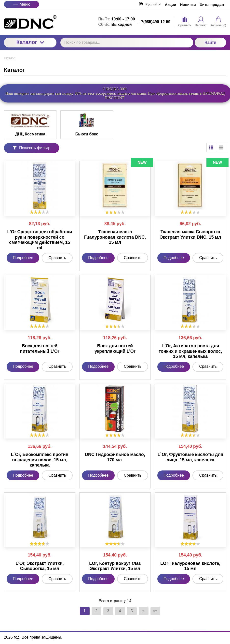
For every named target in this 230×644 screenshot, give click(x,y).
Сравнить (57, 258)
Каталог (30, 42)
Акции (171, 5)
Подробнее (23, 258)
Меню (21, 4)
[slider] (40, 212)
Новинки (188, 5)
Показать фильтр (32, 148)
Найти (210, 42)
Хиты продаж (212, 5)
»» (155, 611)
